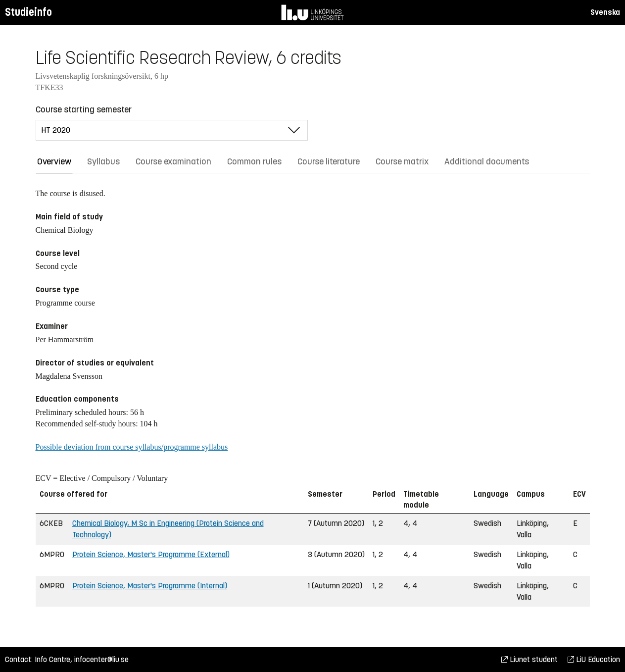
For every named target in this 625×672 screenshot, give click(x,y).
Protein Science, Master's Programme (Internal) (150, 586)
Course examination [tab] (173, 161)
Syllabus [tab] (103, 161)
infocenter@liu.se (101, 659)
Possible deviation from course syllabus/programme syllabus (132, 447)
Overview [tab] (54, 161)
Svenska (605, 12)
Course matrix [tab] (402, 161)
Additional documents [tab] (487, 161)
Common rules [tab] (254, 161)
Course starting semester (84, 109)
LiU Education (594, 659)
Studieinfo (28, 12)
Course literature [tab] (329, 161)
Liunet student (529, 659)
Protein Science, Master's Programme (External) (151, 554)
